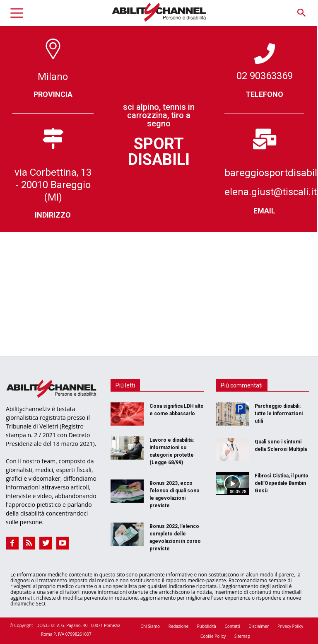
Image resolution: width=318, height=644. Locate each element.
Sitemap (242, 636)
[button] (301, 13)
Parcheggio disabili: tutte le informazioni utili (279, 414)
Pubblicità (207, 626)
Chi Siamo (150, 626)
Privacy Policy (290, 626)
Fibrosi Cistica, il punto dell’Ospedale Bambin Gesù (282, 483)
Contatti (232, 626)
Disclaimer (259, 626)
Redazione (178, 626)
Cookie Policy (213, 636)
